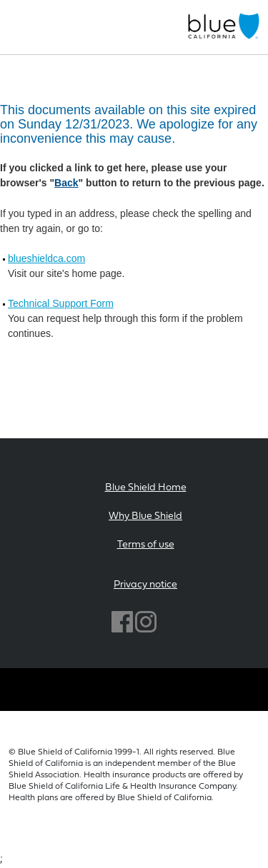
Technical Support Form (61, 303)
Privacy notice (145, 585)
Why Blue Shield (145, 516)
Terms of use (146, 545)
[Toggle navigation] (17, 27)
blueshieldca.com (46, 258)
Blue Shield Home (146, 488)
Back (66, 183)
